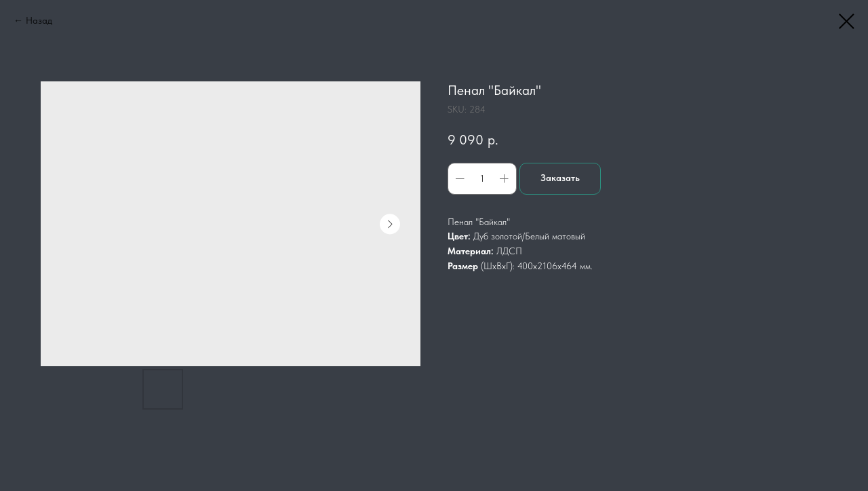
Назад (39, 20)
